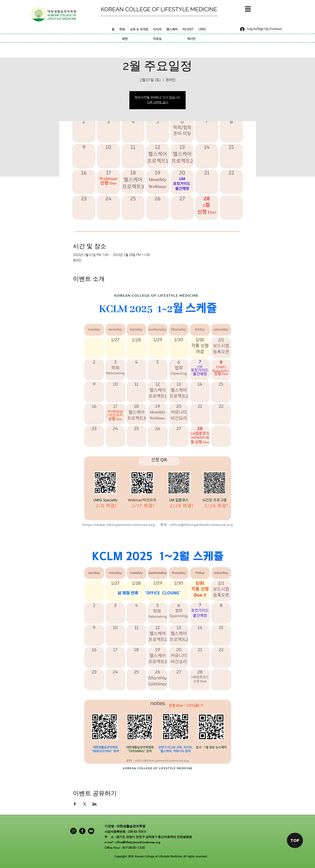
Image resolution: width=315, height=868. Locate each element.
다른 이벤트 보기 (157, 102)
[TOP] (295, 840)
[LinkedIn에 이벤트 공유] (95, 804)
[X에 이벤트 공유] (85, 804)
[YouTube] (91, 831)
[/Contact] (275, 29)
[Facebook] (82, 831)
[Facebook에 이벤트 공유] (75, 804)
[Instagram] (73, 831)
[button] (248, 10)
